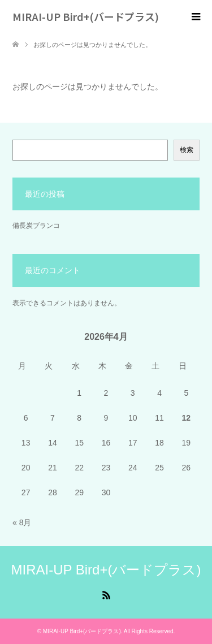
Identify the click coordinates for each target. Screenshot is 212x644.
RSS (106, 594)
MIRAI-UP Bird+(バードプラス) (86, 16)
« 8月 (22, 522)
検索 (187, 150)
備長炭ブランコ (36, 226)
